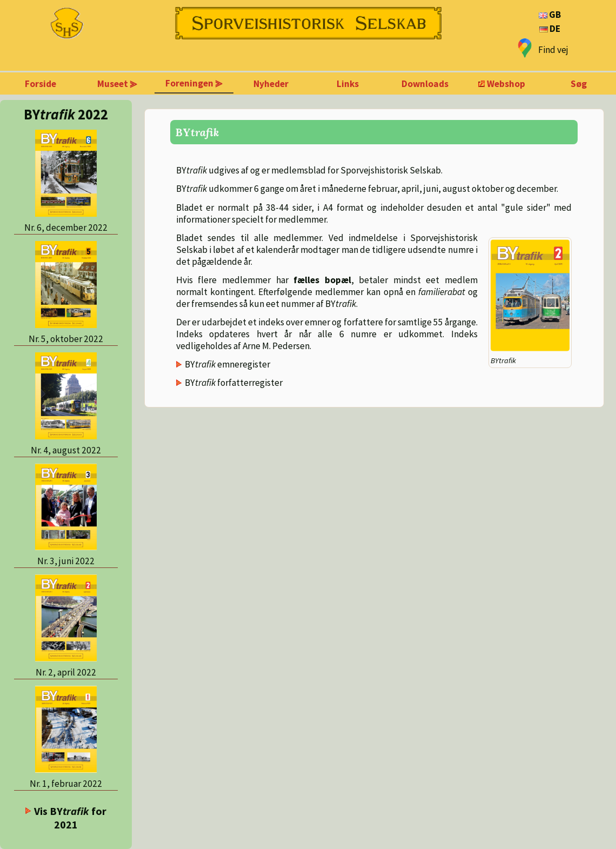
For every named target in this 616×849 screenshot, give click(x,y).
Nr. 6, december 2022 (66, 228)
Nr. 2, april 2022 (66, 672)
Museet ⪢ (117, 84)
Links (348, 84)
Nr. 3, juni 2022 (66, 561)
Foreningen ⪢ (194, 83)
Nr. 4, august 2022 (66, 450)
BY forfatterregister (234, 383)
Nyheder (271, 84)
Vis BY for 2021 (70, 818)
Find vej (553, 50)
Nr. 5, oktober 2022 (66, 339)
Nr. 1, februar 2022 (66, 784)
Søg (579, 84)
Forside (41, 84)
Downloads (425, 84)
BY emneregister (227, 364)
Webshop (506, 84)
